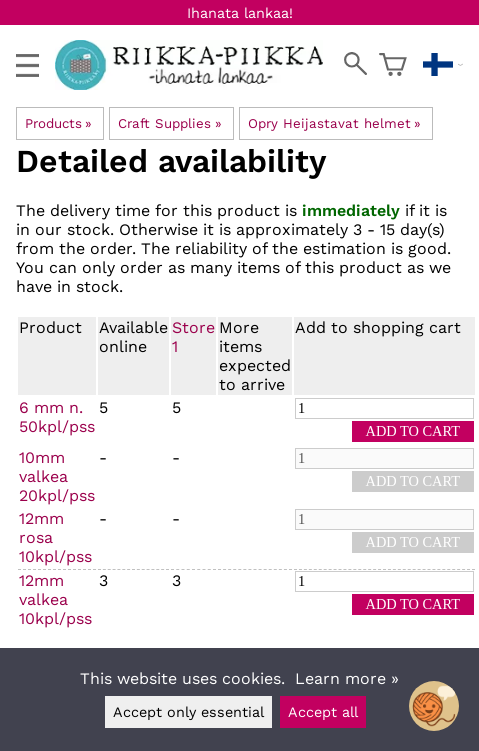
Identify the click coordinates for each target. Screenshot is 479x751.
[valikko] (27, 65)
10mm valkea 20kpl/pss (57, 476)
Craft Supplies (169, 123)
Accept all (323, 712)
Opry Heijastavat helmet (334, 123)
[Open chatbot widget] (434, 706)
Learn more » (347, 678)
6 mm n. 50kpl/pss (57, 417)
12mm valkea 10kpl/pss (55, 599)
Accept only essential (188, 712)
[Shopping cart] (393, 65)
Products (58, 123)
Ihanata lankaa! (240, 13)
